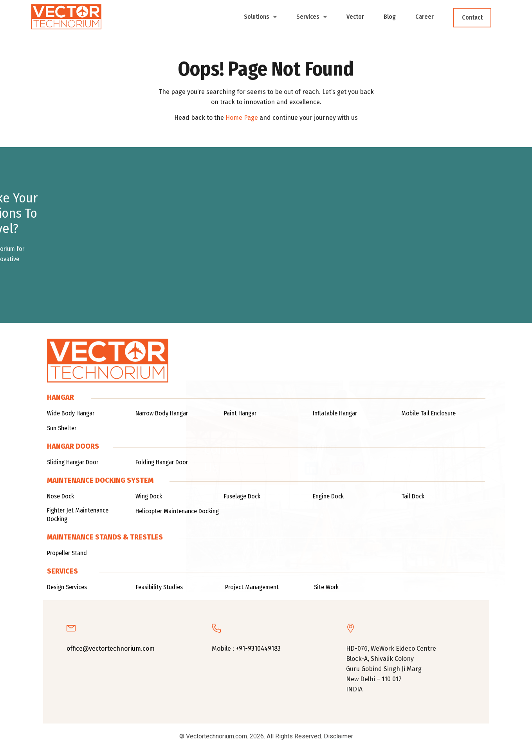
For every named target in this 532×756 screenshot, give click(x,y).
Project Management (252, 587)
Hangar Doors (73, 446)
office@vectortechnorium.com (111, 649)
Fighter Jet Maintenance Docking (78, 515)
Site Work (326, 587)
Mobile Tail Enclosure (428, 413)
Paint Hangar (240, 413)
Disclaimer (338, 736)
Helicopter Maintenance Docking (177, 511)
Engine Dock (328, 496)
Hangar (60, 397)
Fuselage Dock (242, 496)
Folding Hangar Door (162, 462)
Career (425, 17)
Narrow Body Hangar (162, 413)
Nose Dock (60, 496)
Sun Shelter (62, 428)
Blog (390, 17)
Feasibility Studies (159, 587)
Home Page (242, 118)
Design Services (67, 587)
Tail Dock (413, 496)
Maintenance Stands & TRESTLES (105, 537)
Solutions (260, 17)
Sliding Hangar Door (73, 462)
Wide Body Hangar (71, 413)
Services (312, 17)
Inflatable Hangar (335, 413)
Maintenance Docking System (100, 480)
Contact (472, 17)
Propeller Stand (67, 553)
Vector (355, 17)
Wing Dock (149, 496)
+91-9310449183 (258, 649)
